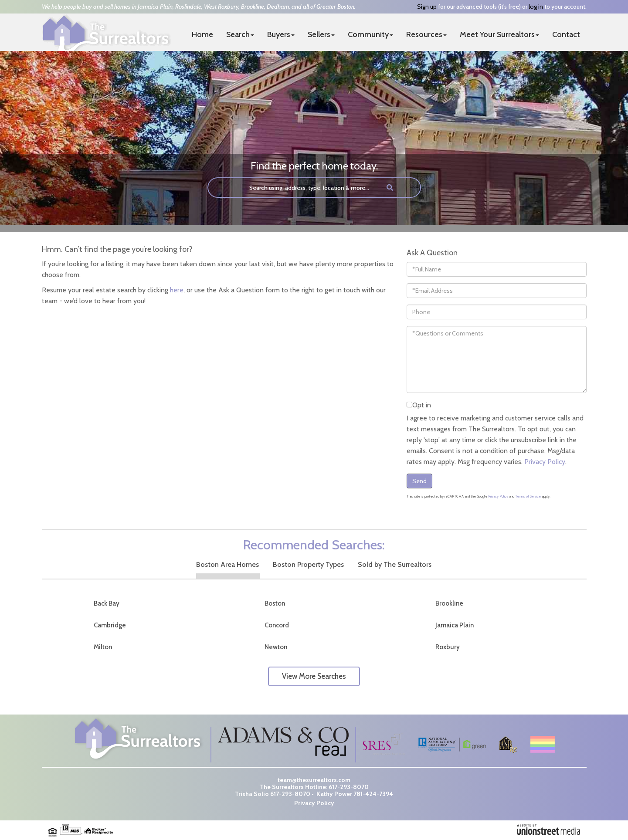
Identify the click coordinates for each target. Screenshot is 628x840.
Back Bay (107, 603)
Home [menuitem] (202, 34)
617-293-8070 (349, 787)
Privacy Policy (545, 462)
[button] (390, 188)
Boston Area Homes (227, 564)
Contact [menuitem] (566, 34)
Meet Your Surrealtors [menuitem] (499, 34)
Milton (103, 647)
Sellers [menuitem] (321, 34)
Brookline (449, 603)
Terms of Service (528, 496)
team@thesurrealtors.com (314, 780)
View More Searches (314, 676)
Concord (277, 625)
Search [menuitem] (240, 34)
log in (536, 7)
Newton (276, 647)
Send (419, 481)
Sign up (427, 7)
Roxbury (448, 647)
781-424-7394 (373, 794)
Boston (275, 603)
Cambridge (110, 625)
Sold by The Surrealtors (395, 564)
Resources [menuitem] (426, 34)
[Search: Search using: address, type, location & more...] (293, 188)
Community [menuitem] (370, 34)
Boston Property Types (308, 564)
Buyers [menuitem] (281, 34)
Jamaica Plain (455, 625)
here (177, 290)
